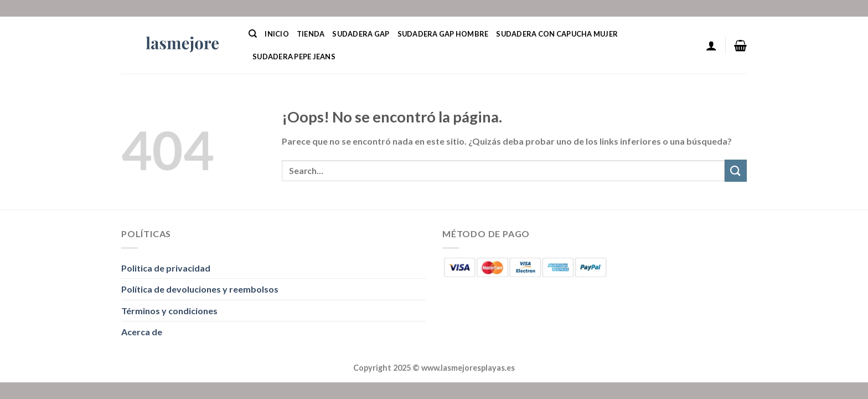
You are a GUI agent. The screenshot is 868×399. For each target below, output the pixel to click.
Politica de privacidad (166, 268)
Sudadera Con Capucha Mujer (557, 34)
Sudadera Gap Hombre (443, 34)
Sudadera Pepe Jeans (294, 57)
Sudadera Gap (361, 34)
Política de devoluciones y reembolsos (200, 289)
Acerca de (142, 332)
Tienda (311, 34)
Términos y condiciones (169, 311)
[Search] (253, 34)
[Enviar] (736, 170)
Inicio (277, 34)
